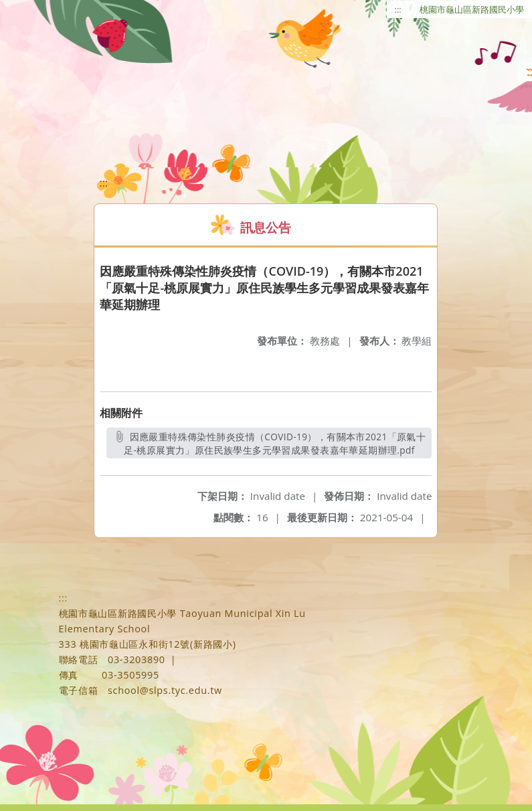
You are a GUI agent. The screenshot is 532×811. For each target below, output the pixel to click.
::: (398, 9)
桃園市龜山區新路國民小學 (472, 9)
